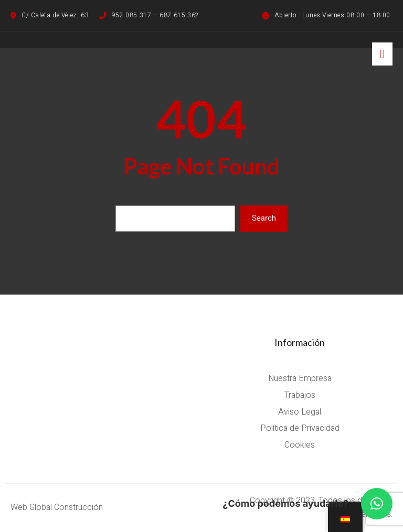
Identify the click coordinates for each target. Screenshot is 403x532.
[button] (377, 504)
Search (264, 218)
